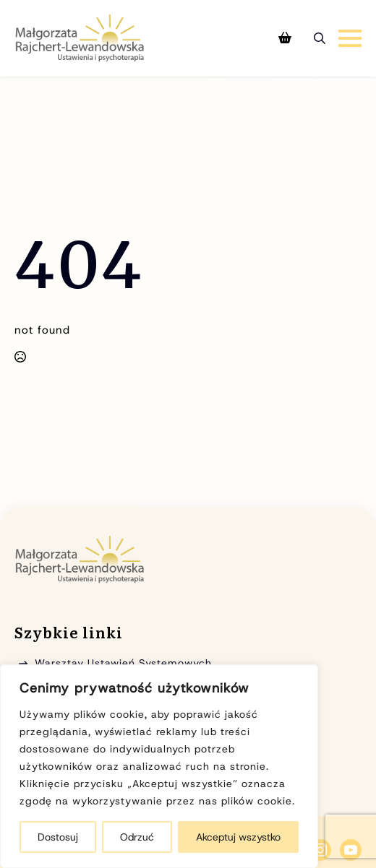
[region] (159, 766)
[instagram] (320, 850)
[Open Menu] (350, 38)
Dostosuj (58, 837)
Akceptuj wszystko (238, 837)
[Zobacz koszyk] (285, 38)
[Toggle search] (320, 38)
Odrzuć (137, 837)
